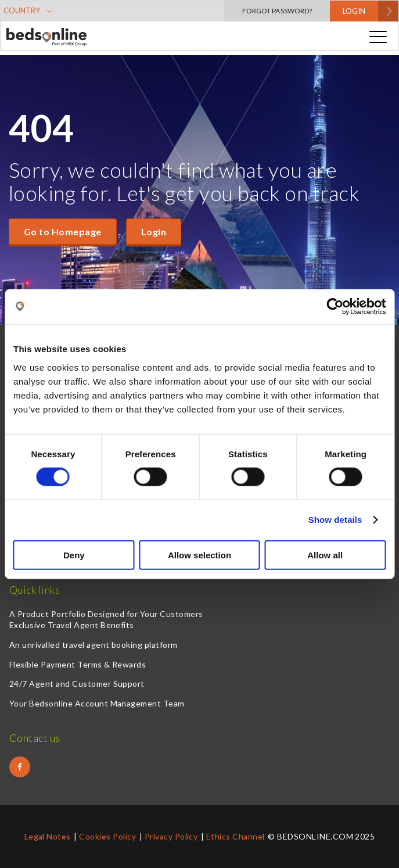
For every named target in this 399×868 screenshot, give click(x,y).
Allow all (325, 555)
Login (154, 232)
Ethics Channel (236, 836)
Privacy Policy (171, 836)
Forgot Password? (277, 11)
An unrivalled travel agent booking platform (94, 645)
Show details (335, 520)
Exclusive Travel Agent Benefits (72, 625)
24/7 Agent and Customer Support (77, 684)
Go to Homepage (63, 232)
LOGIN (354, 11)
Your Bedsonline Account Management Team (97, 703)
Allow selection (199, 555)
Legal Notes (48, 836)
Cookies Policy (107, 836)
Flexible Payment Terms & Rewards (78, 664)
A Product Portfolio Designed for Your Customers (106, 614)
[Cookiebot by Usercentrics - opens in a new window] (335, 307)
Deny (74, 555)
